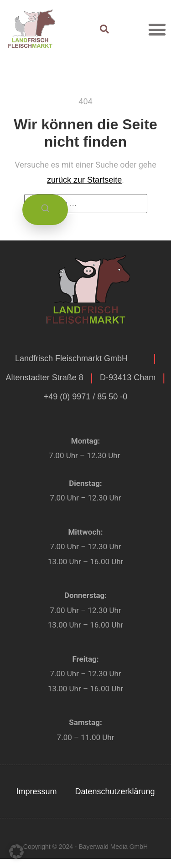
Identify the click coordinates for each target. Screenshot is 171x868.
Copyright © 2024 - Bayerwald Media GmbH (85, 847)
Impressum (36, 791)
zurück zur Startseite (84, 180)
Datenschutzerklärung (115, 791)
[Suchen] (45, 210)
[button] (157, 29)
